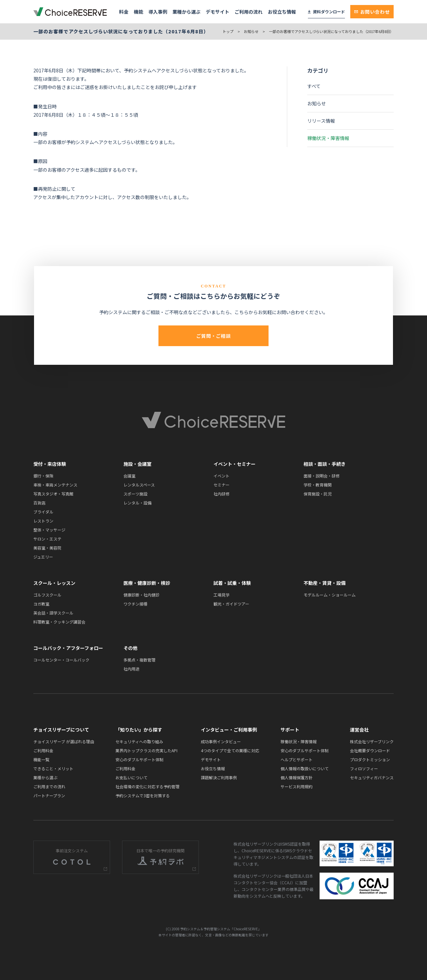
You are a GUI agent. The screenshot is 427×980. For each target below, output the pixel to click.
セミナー (222, 485)
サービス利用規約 (297, 786)
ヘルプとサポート (297, 759)
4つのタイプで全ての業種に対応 (230, 750)
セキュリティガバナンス (372, 777)
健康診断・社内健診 (141, 595)
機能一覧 (41, 759)
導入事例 (158, 12)
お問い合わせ (372, 12)
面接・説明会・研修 (322, 476)
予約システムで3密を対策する (143, 795)
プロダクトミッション (370, 759)
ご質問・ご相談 (213, 336)
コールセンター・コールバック (61, 660)
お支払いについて (131, 777)
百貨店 (39, 503)
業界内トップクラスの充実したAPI (146, 750)
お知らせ (251, 31)
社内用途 (131, 669)
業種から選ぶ (186, 12)
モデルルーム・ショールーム (330, 595)
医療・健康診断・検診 (147, 583)
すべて (314, 86)
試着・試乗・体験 (232, 583)
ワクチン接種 (135, 604)
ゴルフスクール (47, 595)
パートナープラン (49, 795)
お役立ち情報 (282, 12)
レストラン (43, 521)
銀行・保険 (43, 476)
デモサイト (218, 12)
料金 (124, 12)
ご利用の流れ (249, 12)
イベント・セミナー (235, 464)
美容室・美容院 (47, 548)
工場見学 (222, 595)
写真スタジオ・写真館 (53, 494)
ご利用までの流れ (49, 786)
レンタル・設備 (137, 503)
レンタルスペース (139, 485)
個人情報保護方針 (297, 777)
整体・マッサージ (49, 530)
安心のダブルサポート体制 (139, 759)
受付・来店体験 (50, 464)
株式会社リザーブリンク (372, 741)
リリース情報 (321, 121)
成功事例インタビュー (221, 741)
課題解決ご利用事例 (219, 777)
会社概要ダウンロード (370, 750)
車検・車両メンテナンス (55, 485)
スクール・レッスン (54, 583)
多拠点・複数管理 (139, 660)
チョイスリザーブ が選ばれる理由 (64, 741)
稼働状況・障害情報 (328, 138)
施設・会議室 (137, 464)
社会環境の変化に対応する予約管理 (147, 786)
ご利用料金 (43, 750)
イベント (222, 476)
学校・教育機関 (318, 485)
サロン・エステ (47, 539)
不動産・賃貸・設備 (325, 583)
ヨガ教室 (41, 604)
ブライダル (43, 512)
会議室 (129, 476)
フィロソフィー (364, 768)
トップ (228, 31)
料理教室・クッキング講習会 (59, 622)
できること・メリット (53, 768)
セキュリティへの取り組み (139, 741)
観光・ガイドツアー (231, 604)
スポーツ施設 (135, 494)
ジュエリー (43, 557)
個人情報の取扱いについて (305, 768)
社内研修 (222, 494)
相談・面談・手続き (325, 464)
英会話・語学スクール (53, 613)
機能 (138, 12)
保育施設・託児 (318, 494)
